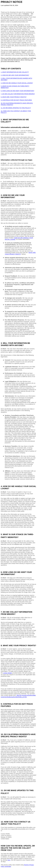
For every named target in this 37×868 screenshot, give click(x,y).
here (9, 860)
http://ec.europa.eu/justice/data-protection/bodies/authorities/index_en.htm (18, 696)
